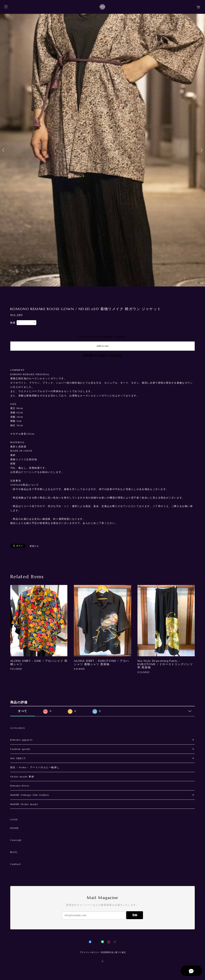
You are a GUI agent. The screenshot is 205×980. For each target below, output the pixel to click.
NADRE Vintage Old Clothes (30, 795)
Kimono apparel (21, 740)
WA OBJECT (18, 758)
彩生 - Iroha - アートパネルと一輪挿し (35, 767)
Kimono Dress (20, 786)
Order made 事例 (22, 777)
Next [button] (201, 150)
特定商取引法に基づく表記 (113, 952)
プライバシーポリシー (90, 952)
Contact (16, 864)
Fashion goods (20, 749)
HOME (15, 828)
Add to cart (102, 346)
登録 (135, 915)
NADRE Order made (24, 804)
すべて (23, 711)
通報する (34, 546)
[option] (102, 150)
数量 (13, 323)
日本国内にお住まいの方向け (103, 355)
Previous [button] (4, 150)
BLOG (14, 852)
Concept (16, 840)
